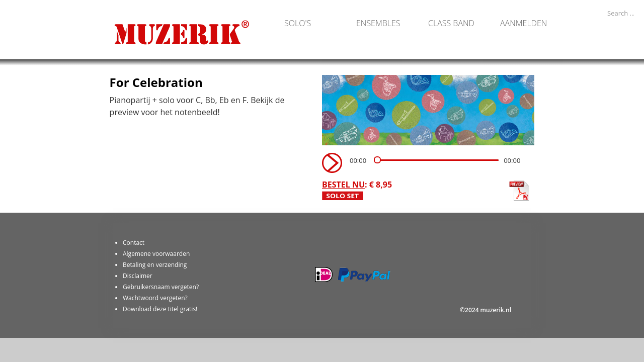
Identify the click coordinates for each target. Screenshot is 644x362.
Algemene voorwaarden (156, 254)
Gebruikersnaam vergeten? (161, 287)
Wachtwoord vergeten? (155, 298)
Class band (451, 23)
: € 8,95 (357, 185)
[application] (426, 163)
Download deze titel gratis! (160, 309)
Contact (134, 243)
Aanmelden (524, 23)
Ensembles (378, 23)
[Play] (331, 162)
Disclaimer (138, 276)
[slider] (436, 160)
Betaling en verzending (155, 265)
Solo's (298, 23)
